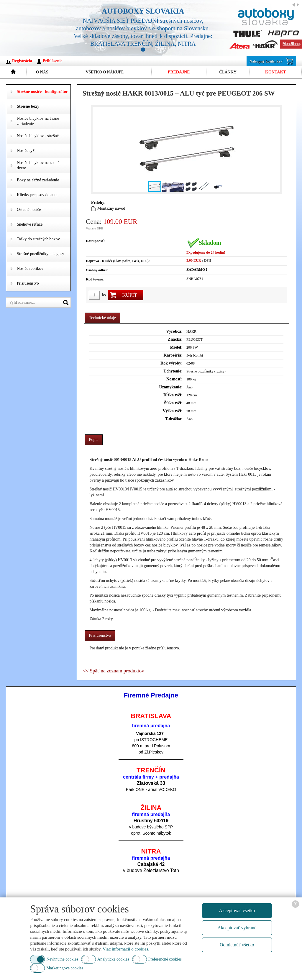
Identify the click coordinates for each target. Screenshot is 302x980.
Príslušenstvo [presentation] (100, 635)
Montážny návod (111, 208)
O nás (42, 72)
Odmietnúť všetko (237, 945)
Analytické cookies (113, 959)
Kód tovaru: (95, 279)
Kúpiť (129, 295)
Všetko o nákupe (105, 72)
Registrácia (22, 61)
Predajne (179, 72)
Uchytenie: (173, 371)
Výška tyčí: (173, 411)
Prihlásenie (53, 61)
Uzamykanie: (171, 387)
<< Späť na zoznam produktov (114, 671)
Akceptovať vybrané (237, 928)
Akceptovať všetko (237, 911)
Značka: (175, 339)
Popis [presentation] (94, 440)
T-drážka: (174, 419)
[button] (275, 150)
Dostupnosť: (95, 241)
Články (228, 72)
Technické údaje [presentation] (102, 318)
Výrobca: (174, 331)
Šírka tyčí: (173, 403)
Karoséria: (173, 355)
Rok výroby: (171, 363)
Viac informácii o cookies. (126, 949)
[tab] (102, 318)
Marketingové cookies (65, 968)
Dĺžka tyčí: (173, 395)
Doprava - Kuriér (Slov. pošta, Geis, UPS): (118, 261)
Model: (176, 347)
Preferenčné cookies (165, 959)
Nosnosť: (174, 379)
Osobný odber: (97, 270)
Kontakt (276, 72)
